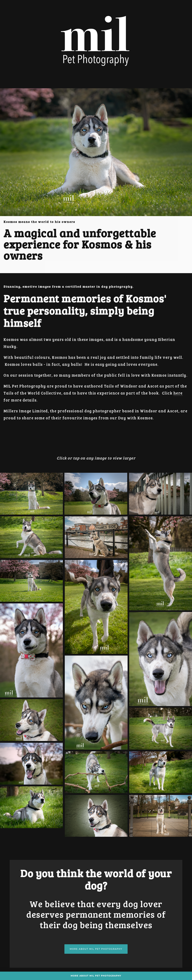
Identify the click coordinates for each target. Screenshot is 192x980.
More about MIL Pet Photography (96, 949)
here (178, 393)
